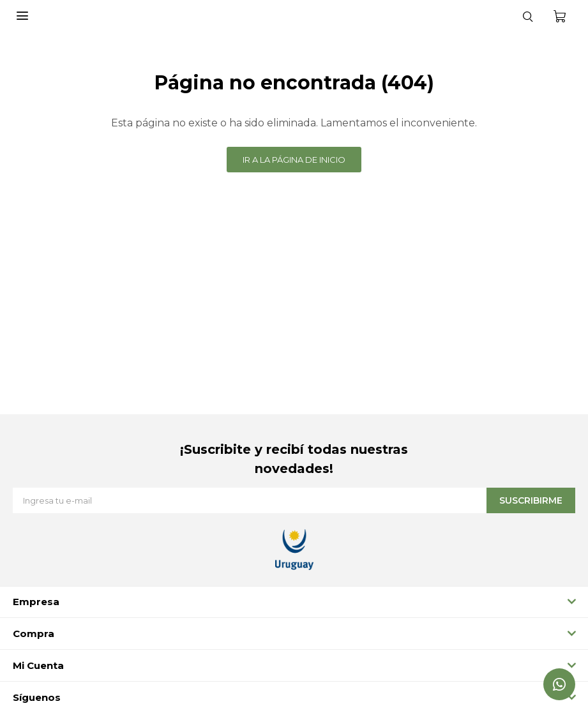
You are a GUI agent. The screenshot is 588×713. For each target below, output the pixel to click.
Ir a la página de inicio (294, 160)
